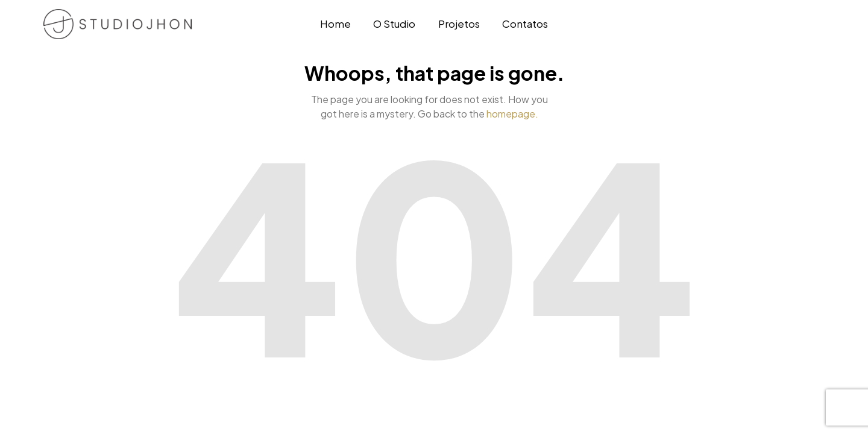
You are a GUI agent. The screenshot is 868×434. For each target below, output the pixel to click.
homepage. (512, 114)
